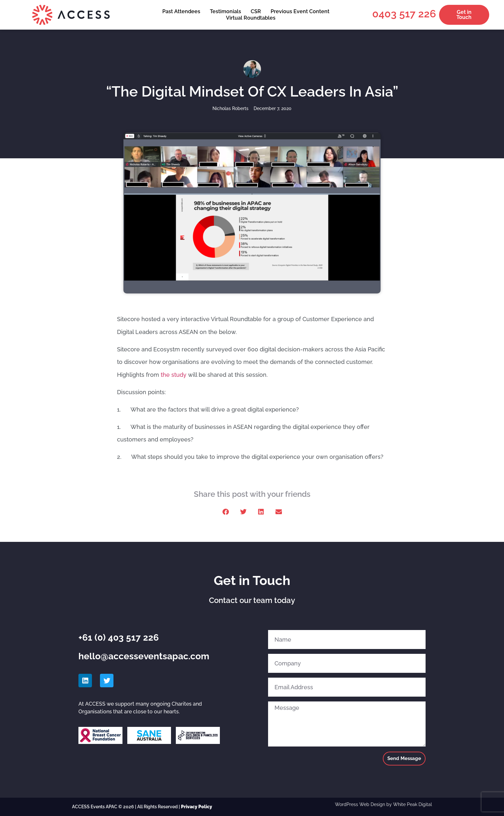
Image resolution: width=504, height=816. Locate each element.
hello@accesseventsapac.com (144, 656)
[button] (225, 512)
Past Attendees (181, 11)
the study (174, 375)
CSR (256, 11)
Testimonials (225, 11)
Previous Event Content (300, 11)
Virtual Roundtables (251, 18)
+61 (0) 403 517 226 (119, 638)
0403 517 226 (404, 14)
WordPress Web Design (360, 804)
